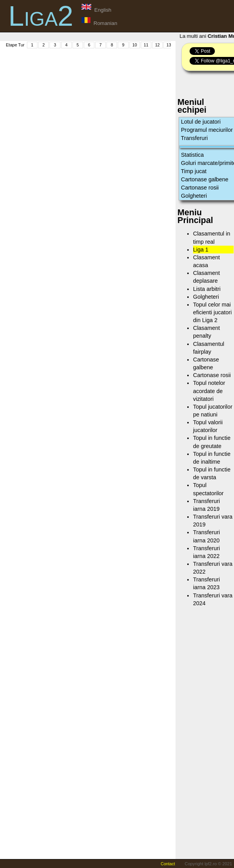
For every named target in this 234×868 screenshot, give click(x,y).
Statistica (192, 155)
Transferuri (194, 138)
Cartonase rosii (200, 188)
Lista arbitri (207, 289)
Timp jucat (194, 171)
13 (169, 45)
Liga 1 (201, 250)
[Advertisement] (115, 104)
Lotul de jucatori (201, 122)
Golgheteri (194, 196)
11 (146, 45)
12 (158, 45)
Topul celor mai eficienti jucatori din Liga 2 (212, 312)
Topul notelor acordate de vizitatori (209, 391)
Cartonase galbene (205, 179)
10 (135, 45)
